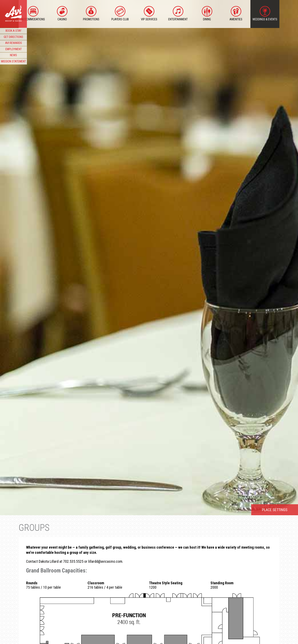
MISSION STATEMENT (13, 61)
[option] (149, 258)
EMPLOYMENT (14, 49)
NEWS (13, 55)
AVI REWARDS (14, 43)
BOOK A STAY (13, 31)
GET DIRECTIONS (13, 37)
